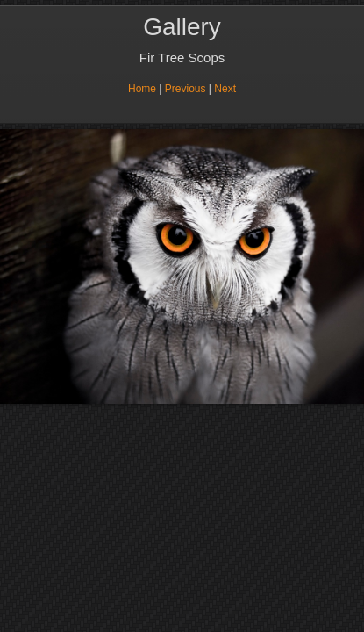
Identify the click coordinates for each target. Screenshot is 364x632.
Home (142, 89)
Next (225, 89)
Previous (186, 89)
